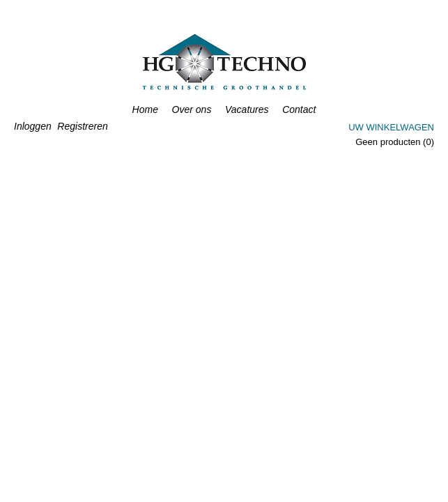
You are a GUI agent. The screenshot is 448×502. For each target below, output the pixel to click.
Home (145, 109)
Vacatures (247, 109)
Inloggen (33, 126)
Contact (299, 109)
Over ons (192, 109)
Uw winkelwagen (391, 127)
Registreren (82, 126)
